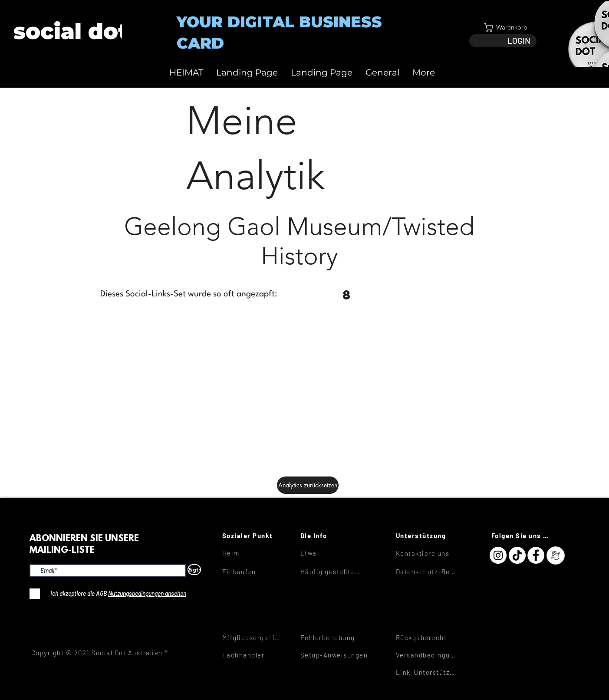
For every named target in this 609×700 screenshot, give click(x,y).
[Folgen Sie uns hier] (522, 536)
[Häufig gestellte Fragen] (331, 572)
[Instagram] (498, 555)
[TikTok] (517, 555)
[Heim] (253, 553)
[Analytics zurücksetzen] (308, 485)
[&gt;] (194, 570)
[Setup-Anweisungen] (340, 655)
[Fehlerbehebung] (331, 638)
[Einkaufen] (253, 572)
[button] (503, 28)
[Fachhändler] (253, 655)
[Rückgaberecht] (427, 638)
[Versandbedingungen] (427, 655)
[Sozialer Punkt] (253, 536)
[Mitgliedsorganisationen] (253, 638)
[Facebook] (536, 555)
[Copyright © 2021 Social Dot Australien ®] (105, 653)
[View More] (70, 31)
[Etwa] (331, 553)
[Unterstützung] (427, 536)
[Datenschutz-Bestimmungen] (427, 572)
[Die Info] (331, 536)
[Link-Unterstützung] (427, 672)
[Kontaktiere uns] (427, 553)
